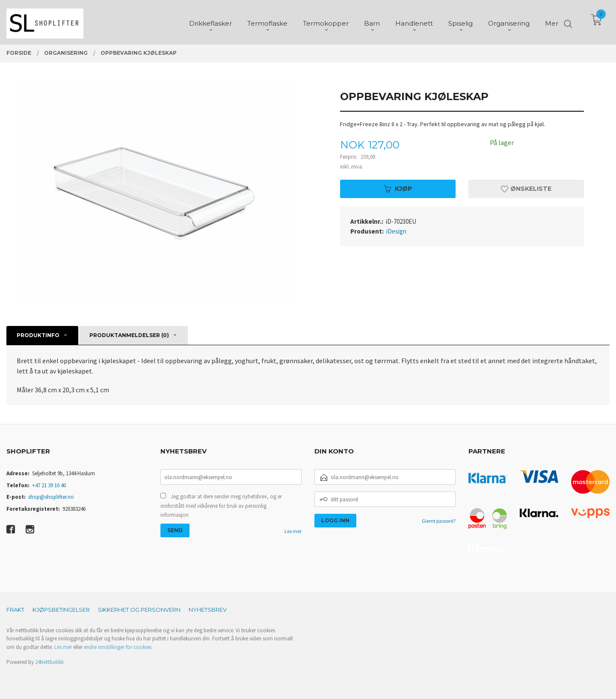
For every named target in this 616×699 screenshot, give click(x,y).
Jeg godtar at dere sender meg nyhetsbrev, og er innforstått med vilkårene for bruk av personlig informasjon (221, 506)
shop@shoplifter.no (51, 497)
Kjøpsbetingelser (61, 610)
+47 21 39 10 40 (49, 485)
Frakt (15, 610)
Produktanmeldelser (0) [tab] (129, 335)
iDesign (396, 231)
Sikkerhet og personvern (139, 610)
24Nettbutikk (49, 662)
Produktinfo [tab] (38, 335)
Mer (552, 22)
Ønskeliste (526, 189)
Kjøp (398, 189)
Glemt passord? (439, 521)
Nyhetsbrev (208, 610)
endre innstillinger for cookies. (118, 647)
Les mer (293, 531)
